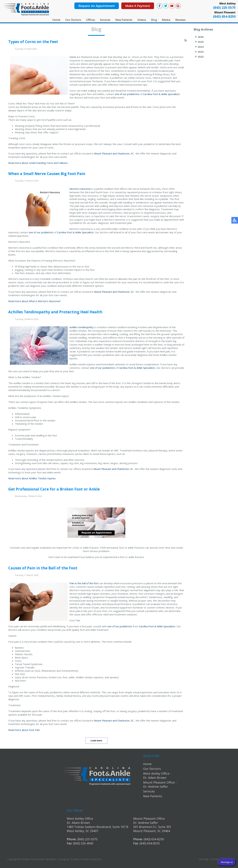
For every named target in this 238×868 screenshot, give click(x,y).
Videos (142, 20)
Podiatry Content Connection (86, 859)
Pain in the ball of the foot (84, 585)
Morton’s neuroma (80, 190)
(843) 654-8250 (224, 16)
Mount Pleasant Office (149, 819)
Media (166, 20)
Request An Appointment (97, 6)
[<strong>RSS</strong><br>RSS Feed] (186, 42)
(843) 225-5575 (224, 8)
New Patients (124, 20)
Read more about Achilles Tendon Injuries (32, 480)
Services (105, 20)
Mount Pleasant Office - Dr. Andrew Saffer (160, 784)
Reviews (180, 20)
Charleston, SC (126, 155)
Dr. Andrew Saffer (146, 823)
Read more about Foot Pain (24, 731)
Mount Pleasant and (105, 155)
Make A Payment (138, 6)
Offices (91, 20)
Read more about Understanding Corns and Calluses (38, 164)
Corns (73, 58)
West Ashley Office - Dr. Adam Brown (157, 776)
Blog (154, 20)
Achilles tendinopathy (81, 328)
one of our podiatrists (127, 95)
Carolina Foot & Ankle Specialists (161, 95)
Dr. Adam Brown (78, 823)
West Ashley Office (80, 819)
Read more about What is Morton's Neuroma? (34, 302)
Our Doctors (73, 20)
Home (56, 20)
